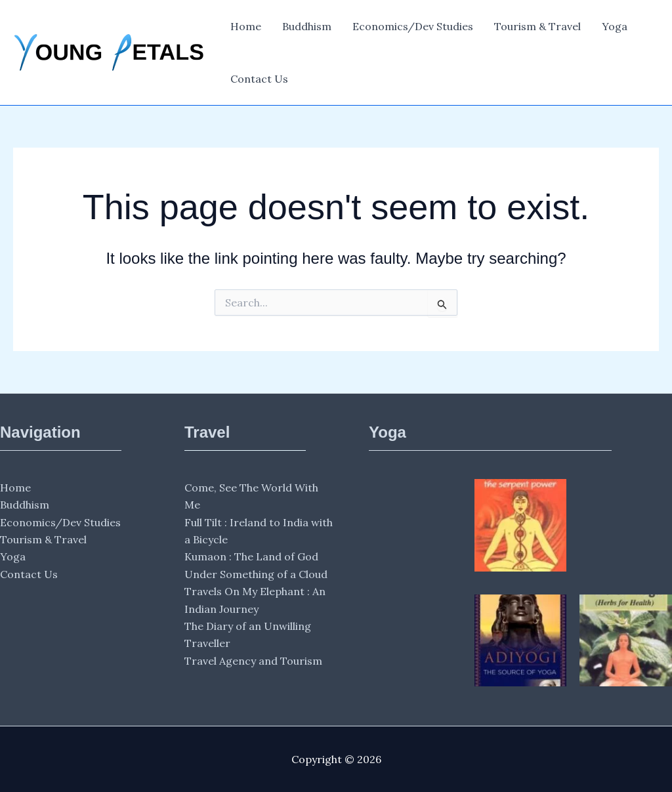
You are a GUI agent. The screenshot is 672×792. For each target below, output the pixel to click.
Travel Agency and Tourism (253, 661)
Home (246, 26)
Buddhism (307, 26)
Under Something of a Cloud (256, 574)
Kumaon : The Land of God (251, 556)
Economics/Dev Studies (413, 26)
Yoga (615, 26)
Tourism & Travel (537, 26)
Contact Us (259, 79)
